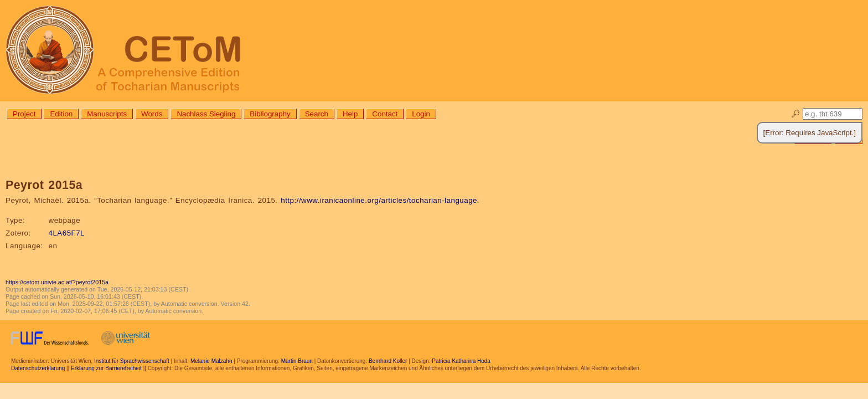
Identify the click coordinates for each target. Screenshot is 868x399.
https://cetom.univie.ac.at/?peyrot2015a (57, 282)
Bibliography (270, 114)
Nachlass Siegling (206, 114)
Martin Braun (297, 361)
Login (421, 114)
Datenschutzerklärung (38, 368)
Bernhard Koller (388, 361)
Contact (385, 114)
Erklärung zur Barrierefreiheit (106, 368)
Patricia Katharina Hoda (461, 361)
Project (24, 114)
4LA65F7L (67, 233)
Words (152, 114)
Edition (61, 114)
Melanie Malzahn (211, 361)
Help (350, 114)
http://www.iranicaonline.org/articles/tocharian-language (379, 200)
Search (317, 114)
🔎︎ (796, 114)
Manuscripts (107, 114)
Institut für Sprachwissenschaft (132, 361)
